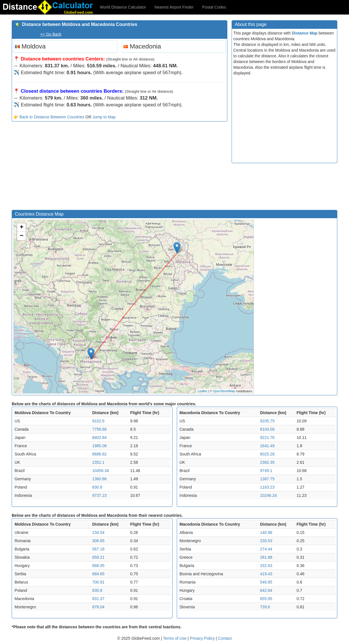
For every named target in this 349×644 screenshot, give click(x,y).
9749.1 (266, 471)
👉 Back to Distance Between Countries (49, 117)
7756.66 (100, 429)
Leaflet (202, 391)
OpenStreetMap (224, 391)
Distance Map (305, 33)
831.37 (98, 599)
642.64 (266, 590)
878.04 (98, 607)
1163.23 (267, 487)
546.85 (266, 582)
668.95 (98, 566)
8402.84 (100, 438)
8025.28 (267, 454)
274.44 (266, 549)
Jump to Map (104, 117)
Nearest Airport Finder (174, 7)
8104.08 (267, 429)
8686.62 (100, 454)
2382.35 (267, 462)
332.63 (266, 566)
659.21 (98, 557)
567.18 (98, 549)
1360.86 (100, 479)
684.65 (98, 574)
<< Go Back (51, 34)
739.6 (265, 607)
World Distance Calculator (123, 7)
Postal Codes (214, 7)
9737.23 (100, 495)
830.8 (97, 487)
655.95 (266, 599)
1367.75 (267, 479)
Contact (225, 638)
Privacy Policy (203, 638)
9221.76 (267, 438)
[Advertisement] (120, 167)
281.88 (266, 557)
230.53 (266, 541)
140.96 (266, 532)
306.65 (98, 541)
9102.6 (98, 421)
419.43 (266, 574)
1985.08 (100, 446)
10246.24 (268, 495)
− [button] (22, 236)
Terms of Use (175, 638)
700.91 (98, 582)
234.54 (98, 532)
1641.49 (267, 446)
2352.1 (98, 462)
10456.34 (101, 471)
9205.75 (267, 421)
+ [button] (22, 228)
